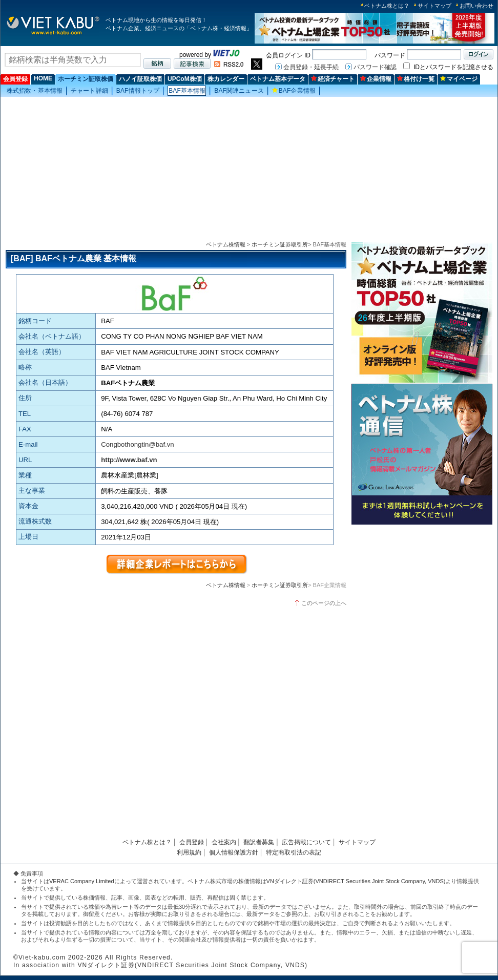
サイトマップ (434, 6)
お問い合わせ (476, 6)
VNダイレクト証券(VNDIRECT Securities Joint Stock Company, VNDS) (356, 881)
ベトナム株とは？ (387, 6)
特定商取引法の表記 (294, 852)
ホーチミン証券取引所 (280, 244)
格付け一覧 (416, 79)
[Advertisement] (249, 170)
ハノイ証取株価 (140, 79)
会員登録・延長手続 (311, 67)
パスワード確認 (375, 67)
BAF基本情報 (187, 91)
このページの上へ (324, 603)
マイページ (459, 79)
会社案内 (224, 842)
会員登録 (15, 79)
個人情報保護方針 (234, 852)
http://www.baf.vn (129, 460)
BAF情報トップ (138, 91)
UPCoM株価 (185, 79)
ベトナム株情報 (226, 244)
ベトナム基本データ (278, 79)
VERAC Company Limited (82, 881)
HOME (43, 78)
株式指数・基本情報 (35, 91)
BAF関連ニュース (239, 91)
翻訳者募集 (259, 842)
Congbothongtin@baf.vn (137, 444)
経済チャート (333, 79)
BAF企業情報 (294, 91)
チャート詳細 (89, 91)
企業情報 (376, 79)
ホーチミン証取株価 (86, 79)
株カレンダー (226, 79)
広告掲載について (306, 842)
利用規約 (189, 852)
